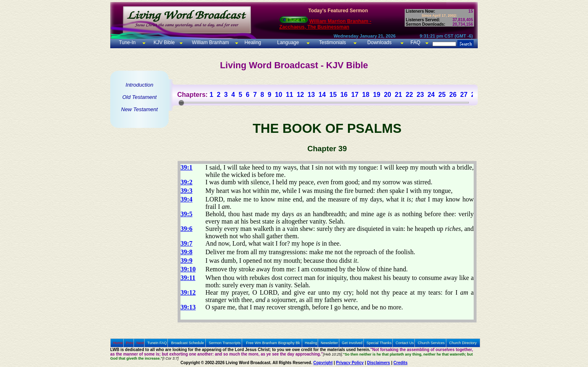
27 (464, 95)
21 (399, 95)
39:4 (186, 199)
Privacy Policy (350, 363)
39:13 (188, 307)
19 (376, 95)
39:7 (186, 243)
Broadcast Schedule (188, 343)
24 (431, 95)
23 (420, 95)
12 (301, 95)
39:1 (186, 167)
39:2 (186, 182)
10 (278, 95)
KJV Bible (164, 43)
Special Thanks (379, 343)
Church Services (431, 343)
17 (355, 95)
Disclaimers (379, 363)
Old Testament (139, 97)
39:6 (186, 229)
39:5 (186, 214)
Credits (401, 363)
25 (442, 95)
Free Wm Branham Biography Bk (273, 343)
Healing (252, 43)
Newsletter (329, 343)
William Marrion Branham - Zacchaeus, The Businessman (325, 24)
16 (344, 95)
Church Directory (463, 343)
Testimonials (332, 43)
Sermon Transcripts (225, 343)
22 (410, 95)
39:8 (186, 252)
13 (311, 95)
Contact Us (405, 343)
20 (388, 95)
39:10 (188, 269)
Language (287, 43)
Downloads (380, 43)
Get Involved (352, 343)
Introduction (140, 85)
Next (140, 343)
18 (366, 95)
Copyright (323, 363)
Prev (130, 343)
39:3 (186, 191)
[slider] (181, 103)
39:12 (188, 292)
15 (333, 95)
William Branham (210, 43)
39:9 (186, 261)
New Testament (140, 109)
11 (290, 95)
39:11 (188, 278)
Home (118, 343)
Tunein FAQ (157, 343)
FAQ (415, 43)
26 (453, 95)
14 (322, 95)
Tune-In (127, 43)
